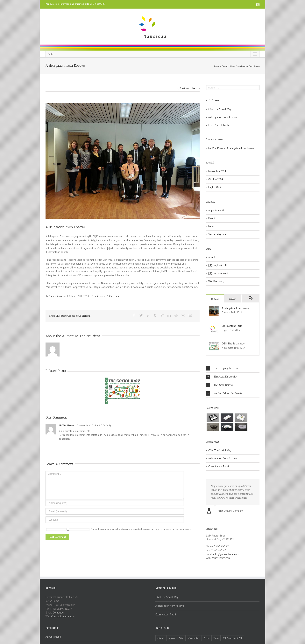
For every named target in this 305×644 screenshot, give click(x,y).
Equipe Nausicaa (57, 296)
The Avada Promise (220, 385)
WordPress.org (216, 281)
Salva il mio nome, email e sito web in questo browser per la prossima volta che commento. (141, 529)
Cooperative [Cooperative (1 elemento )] (194, 638)
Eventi (225, 66)
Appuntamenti (216, 210)
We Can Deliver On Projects (224, 393)
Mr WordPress (66, 425)
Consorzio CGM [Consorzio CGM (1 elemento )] (176, 638)
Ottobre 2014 (216, 179)
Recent (233, 299)
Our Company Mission (222, 368)
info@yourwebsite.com (226, 554)
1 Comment (113, 296)
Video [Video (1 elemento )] (216, 638)
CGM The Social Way (220, 109)
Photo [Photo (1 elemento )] (206, 638)
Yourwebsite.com (221, 558)
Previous (184, 88)
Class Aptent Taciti (219, 125)
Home (217, 66)
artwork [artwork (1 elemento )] (161, 638)
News (233, 66)
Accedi (212, 257)
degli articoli (217, 265)
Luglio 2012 (215, 187)
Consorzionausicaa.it (63, 616)
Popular (215, 299)
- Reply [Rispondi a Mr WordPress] (108, 425)
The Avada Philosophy (221, 377)
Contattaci (58, 613)
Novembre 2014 (217, 171)
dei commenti (218, 273)
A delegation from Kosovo (223, 117)
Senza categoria (217, 234)
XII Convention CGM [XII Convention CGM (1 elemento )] (233, 638)
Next (195, 88)
